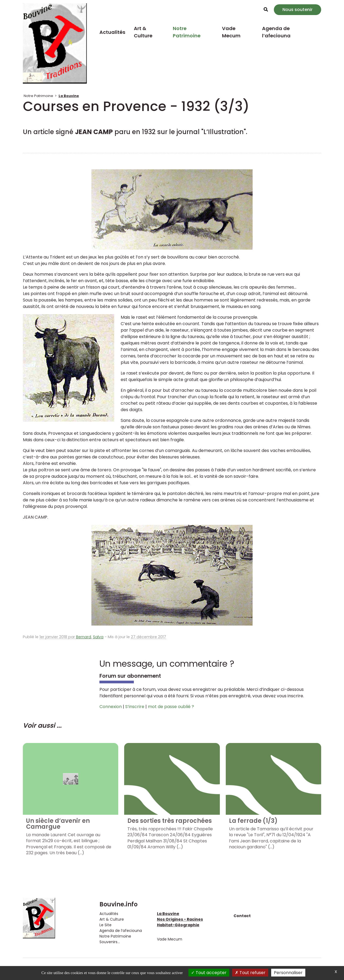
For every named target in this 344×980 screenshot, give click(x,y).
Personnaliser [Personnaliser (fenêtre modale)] (288, 973)
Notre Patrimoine (187, 32)
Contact (242, 916)
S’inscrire (135, 707)
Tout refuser (250, 973)
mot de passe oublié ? (171, 707)
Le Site (105, 925)
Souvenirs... (110, 942)
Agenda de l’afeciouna (276, 32)
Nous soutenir (298, 10)
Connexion (111, 707)
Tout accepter (209, 973)
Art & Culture (143, 32)
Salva (98, 637)
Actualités (112, 32)
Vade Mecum (231, 32)
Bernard (84, 637)
